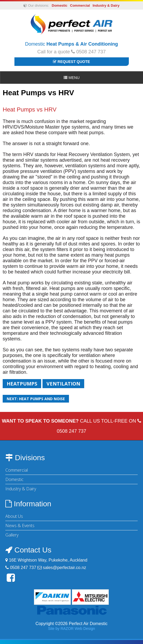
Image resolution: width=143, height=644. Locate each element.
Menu (71, 78)
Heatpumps (22, 384)
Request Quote (71, 62)
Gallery (12, 535)
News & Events (20, 526)
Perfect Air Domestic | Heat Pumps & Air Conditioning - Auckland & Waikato (71, 24)
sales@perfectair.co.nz (64, 568)
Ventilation (63, 384)
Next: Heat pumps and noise (36, 399)
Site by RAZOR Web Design (72, 629)
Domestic (60, 5)
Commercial (80, 5)
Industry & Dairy (106, 5)
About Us (14, 516)
